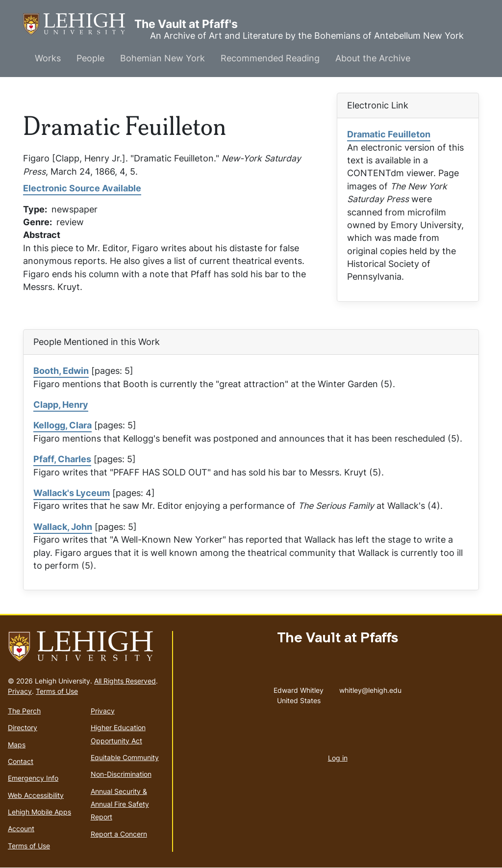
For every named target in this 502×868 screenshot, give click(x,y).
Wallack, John (63, 527)
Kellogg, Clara (63, 425)
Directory (23, 727)
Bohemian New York (163, 58)
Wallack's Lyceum (72, 493)
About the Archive (373, 58)
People (90, 58)
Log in (338, 758)
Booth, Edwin (61, 371)
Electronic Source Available (82, 188)
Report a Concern (119, 834)
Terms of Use (57, 691)
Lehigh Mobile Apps (39, 812)
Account (21, 829)
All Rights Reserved (125, 681)
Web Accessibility (36, 795)
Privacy (20, 691)
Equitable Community (125, 757)
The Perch (24, 711)
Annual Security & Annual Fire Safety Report (120, 804)
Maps (17, 745)
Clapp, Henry (61, 405)
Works (48, 58)
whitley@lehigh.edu (370, 688)
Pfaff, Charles (62, 459)
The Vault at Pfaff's (79, 24)
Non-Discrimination (121, 774)
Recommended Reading (270, 58)
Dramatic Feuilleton (389, 134)
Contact (21, 761)
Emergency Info (33, 778)
